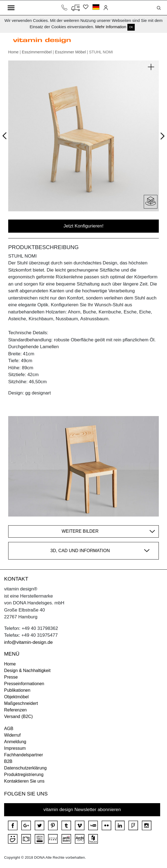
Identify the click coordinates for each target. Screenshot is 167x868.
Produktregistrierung (24, 775)
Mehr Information (111, 27)
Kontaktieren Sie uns (24, 781)
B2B (8, 761)
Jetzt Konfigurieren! (83, 226)
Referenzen (15, 710)
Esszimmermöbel (37, 52)
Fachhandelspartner (24, 755)
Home (13, 52)
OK (131, 27)
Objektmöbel (16, 697)
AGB (9, 729)
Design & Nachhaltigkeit (27, 671)
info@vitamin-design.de (28, 642)
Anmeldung (15, 742)
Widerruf (12, 735)
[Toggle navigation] (11, 8)
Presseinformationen (24, 684)
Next (161, 137)
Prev (6, 135)
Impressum (15, 748)
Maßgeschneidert (21, 703)
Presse (11, 677)
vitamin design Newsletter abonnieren (82, 810)
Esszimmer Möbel (70, 52)
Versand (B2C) (18, 716)
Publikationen (17, 690)
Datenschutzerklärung (25, 768)
